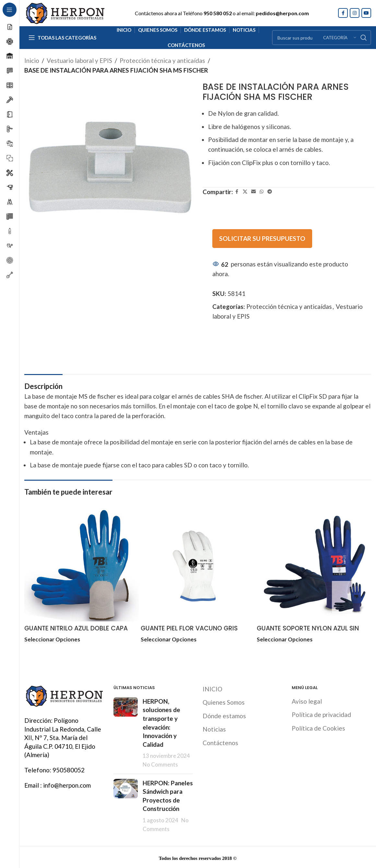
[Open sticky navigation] (62, 38)
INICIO (212, 688)
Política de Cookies (318, 727)
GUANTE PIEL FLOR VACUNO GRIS (189, 628)
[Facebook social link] (343, 13)
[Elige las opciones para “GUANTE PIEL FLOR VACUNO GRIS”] (169, 639)
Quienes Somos (224, 701)
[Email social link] (253, 192)
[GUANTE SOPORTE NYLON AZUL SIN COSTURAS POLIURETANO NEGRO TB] (314, 564)
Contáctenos (220, 742)
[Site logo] (65, 12)
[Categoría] (340, 38)
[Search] (322, 38)
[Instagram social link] (355, 13)
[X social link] (245, 192)
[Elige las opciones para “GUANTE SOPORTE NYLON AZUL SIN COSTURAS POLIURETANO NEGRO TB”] (285, 639)
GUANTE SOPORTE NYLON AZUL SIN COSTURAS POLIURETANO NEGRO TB (310, 633)
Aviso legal (307, 700)
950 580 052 (218, 13)
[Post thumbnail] (126, 732)
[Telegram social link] (270, 192)
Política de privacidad (321, 714)
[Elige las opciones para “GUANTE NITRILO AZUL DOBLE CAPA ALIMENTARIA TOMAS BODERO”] (52, 639)
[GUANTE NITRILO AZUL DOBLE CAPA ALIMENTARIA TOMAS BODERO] (82, 564)
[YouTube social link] (366, 13)
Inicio (32, 60)
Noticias (214, 728)
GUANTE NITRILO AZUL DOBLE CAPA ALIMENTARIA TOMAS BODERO (76, 633)
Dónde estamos (224, 715)
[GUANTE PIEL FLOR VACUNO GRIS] (198, 564)
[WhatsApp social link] (262, 192)
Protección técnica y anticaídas (162, 60)
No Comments (160, 763)
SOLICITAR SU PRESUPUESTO (262, 238)
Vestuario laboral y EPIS (79, 60)
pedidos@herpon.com (282, 13)
